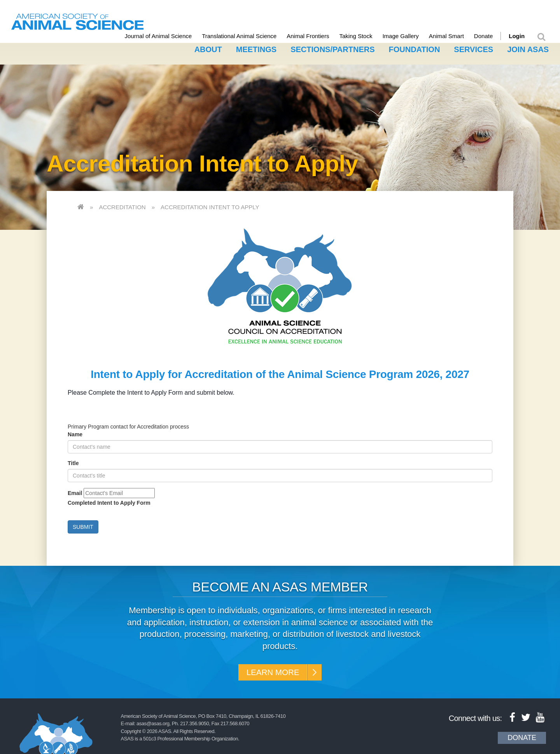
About (208, 48)
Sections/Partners (332, 48)
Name (75, 433)
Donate (491, 36)
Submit (83, 525)
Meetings (256, 48)
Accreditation (122, 206)
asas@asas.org (153, 725)
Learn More (271, 672)
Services (473, 48)
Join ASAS (528, 48)
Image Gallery (408, 36)
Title (73, 462)
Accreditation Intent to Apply (210, 206)
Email (75, 492)
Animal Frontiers (315, 36)
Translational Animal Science (247, 36)
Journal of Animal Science (166, 36)
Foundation (415, 48)
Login (524, 36)
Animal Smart (454, 36)
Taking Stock (363, 36)
